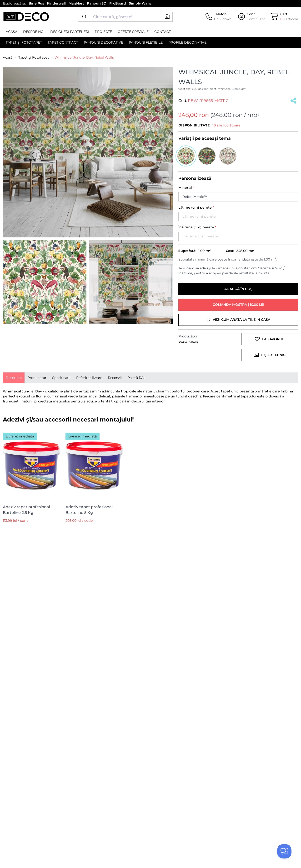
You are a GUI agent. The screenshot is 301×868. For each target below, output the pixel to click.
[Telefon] (219, 17)
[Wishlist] (53, 435)
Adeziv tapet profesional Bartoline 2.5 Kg (26, 510)
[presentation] (14, 378)
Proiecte (103, 32)
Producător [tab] (37, 378)
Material (186, 188)
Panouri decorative (103, 42)
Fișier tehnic (270, 355)
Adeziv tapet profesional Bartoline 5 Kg (89, 510)
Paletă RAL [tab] (136, 378)
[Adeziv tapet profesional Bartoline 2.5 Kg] (31, 465)
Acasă (12, 32)
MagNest (76, 3)
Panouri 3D (97, 3)
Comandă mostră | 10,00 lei (238, 305)
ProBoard (118, 3)
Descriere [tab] (14, 378)
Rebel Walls (188, 342)
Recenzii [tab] (115, 378)
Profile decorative (187, 42)
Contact (163, 32)
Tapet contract (63, 42)
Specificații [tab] (61, 378)
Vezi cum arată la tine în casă (238, 320)
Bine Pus (36, 3)
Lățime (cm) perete (196, 207)
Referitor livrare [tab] (89, 378)
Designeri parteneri (70, 32)
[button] (167, 17)
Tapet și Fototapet (24, 42)
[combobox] (125, 17)
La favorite (270, 339)
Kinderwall (56, 3)
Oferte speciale (133, 32)
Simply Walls (140, 3)
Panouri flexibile (146, 42)
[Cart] (284, 17)
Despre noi (34, 32)
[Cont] (252, 17)
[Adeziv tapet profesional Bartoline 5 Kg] (94, 465)
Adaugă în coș (238, 289)
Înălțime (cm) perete (197, 227)
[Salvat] (293, 101)
